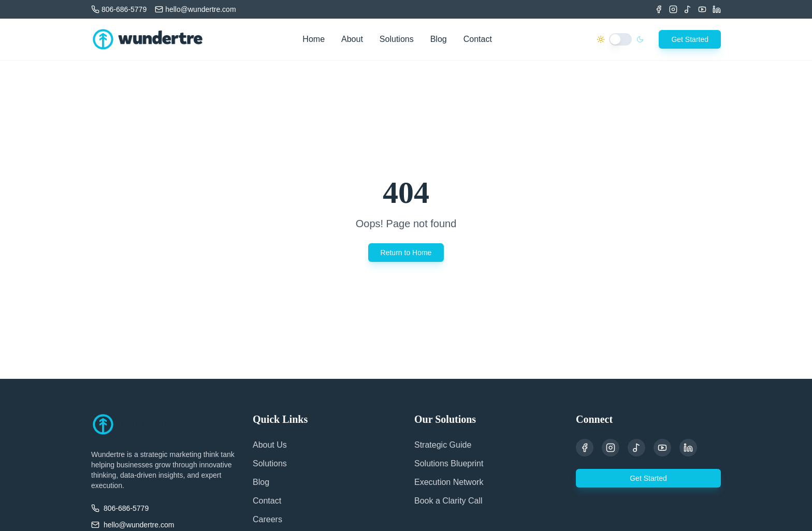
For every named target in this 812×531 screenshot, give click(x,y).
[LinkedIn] (717, 9)
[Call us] (119, 9)
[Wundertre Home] (148, 39)
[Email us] (195, 9)
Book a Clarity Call (448, 501)
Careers (267, 519)
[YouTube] (662, 448)
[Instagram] (673, 9)
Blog (439, 39)
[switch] (620, 39)
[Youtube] (702, 9)
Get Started (690, 39)
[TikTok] (688, 9)
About (352, 39)
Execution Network (449, 482)
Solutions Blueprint (449, 463)
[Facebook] (659, 9)
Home (314, 39)
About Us (270, 445)
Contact (478, 39)
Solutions (397, 39)
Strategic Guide (443, 445)
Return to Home (406, 253)
